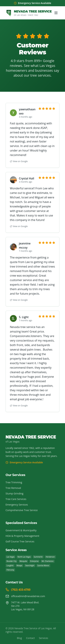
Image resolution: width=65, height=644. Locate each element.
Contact (30, 638)
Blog (19, 638)
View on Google (19, 161)
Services (43, 638)
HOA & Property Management (22, 536)
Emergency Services (17, 505)
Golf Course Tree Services (20, 541)
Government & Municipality (21, 530)
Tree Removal (13, 488)
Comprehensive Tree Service (22, 510)
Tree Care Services (16, 499)
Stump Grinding (14, 493)
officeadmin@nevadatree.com (25, 596)
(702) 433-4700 (18, 590)
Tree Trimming (14, 482)
